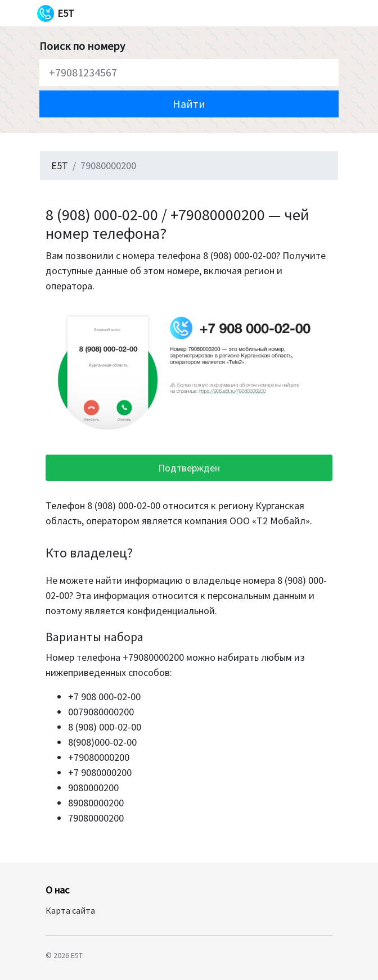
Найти (189, 104)
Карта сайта (70, 910)
